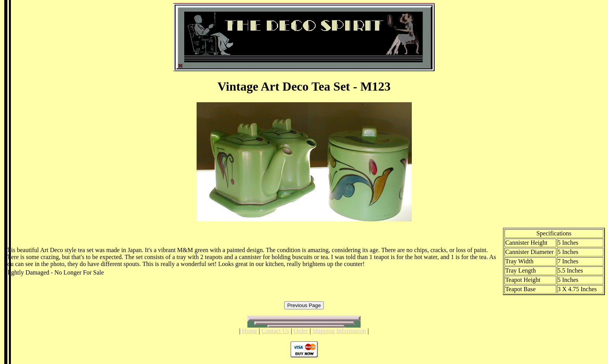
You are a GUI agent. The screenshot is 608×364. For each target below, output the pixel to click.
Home (250, 331)
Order (301, 331)
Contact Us (275, 331)
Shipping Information (339, 331)
